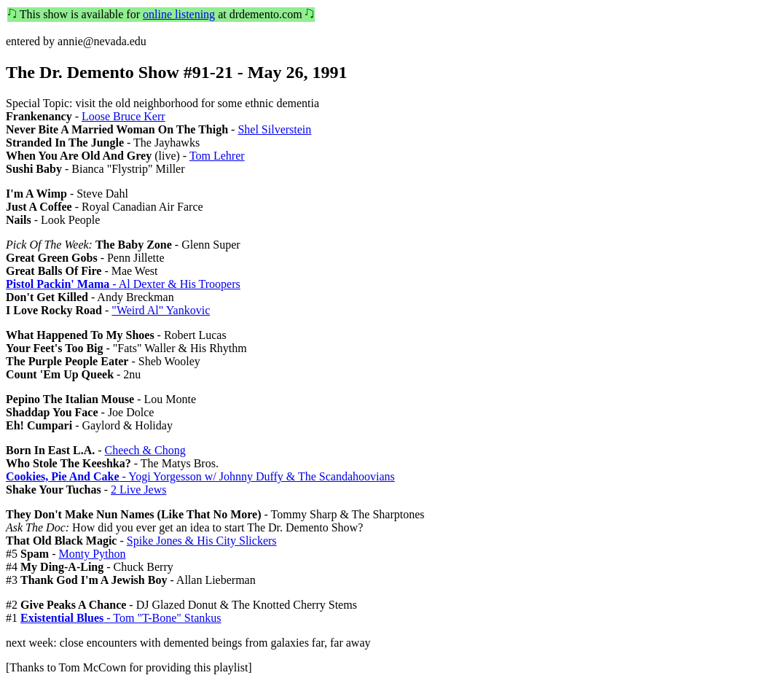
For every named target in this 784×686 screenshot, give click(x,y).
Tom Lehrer (217, 156)
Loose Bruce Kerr (124, 116)
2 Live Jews (138, 490)
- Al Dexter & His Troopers (123, 284)
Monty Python (92, 554)
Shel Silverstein (274, 129)
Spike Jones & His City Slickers (202, 541)
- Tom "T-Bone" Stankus (121, 618)
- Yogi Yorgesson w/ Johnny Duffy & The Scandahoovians (200, 476)
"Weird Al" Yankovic (161, 310)
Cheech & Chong (145, 450)
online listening (179, 14)
